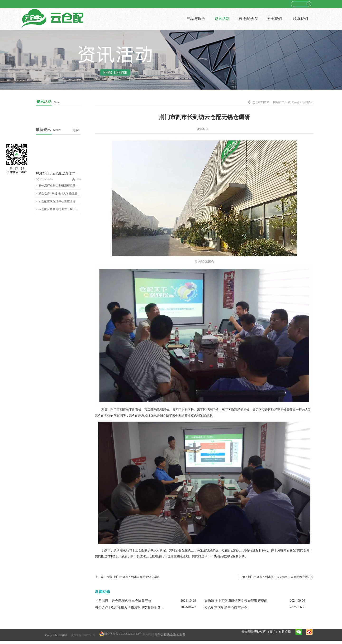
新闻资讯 (308, 102)
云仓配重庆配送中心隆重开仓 (57, 201)
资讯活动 (293, 102)
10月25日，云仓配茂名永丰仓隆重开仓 (64, 173)
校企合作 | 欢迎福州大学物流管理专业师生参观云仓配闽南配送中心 (144, 608)
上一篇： (127, 577)
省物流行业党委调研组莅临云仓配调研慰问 (66, 186)
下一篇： (275, 577)
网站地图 (148, 634)
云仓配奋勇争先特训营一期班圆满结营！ (64, 209)
